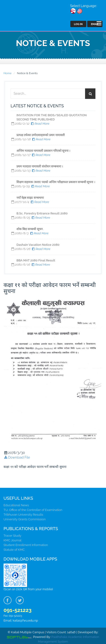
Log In (78, 24)
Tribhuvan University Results (23, 515)
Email (95, 24)
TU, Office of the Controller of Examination (33, 510)
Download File (17, 457)
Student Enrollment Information (26, 545)
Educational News (16, 505)
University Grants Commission (25, 519)
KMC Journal (12, 540)
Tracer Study (12, 536)
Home (8, 73)
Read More (40, 124)
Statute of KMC (14, 550)
